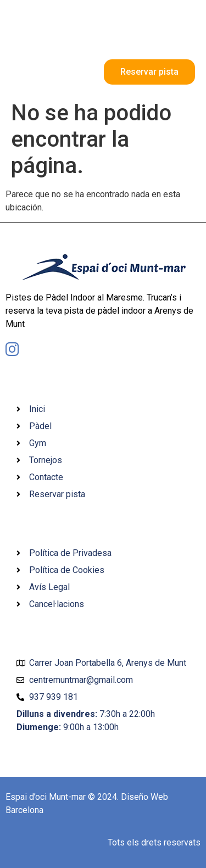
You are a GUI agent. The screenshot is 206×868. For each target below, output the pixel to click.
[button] (186, 38)
